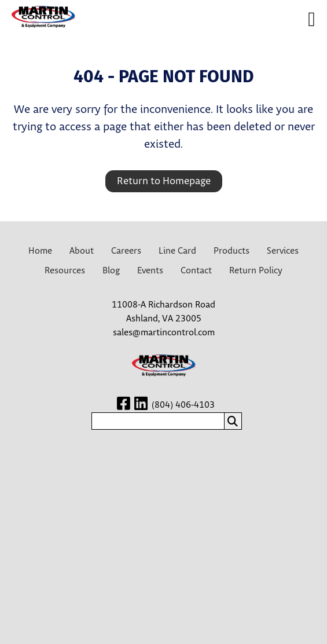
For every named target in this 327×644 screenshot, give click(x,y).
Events (150, 271)
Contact (196, 271)
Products (232, 251)
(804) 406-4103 (183, 405)
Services (283, 251)
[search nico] (158, 421)
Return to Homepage (164, 181)
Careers (126, 251)
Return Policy (256, 271)
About (82, 251)
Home (40, 251)
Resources (65, 271)
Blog (111, 271)
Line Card (177, 251)
